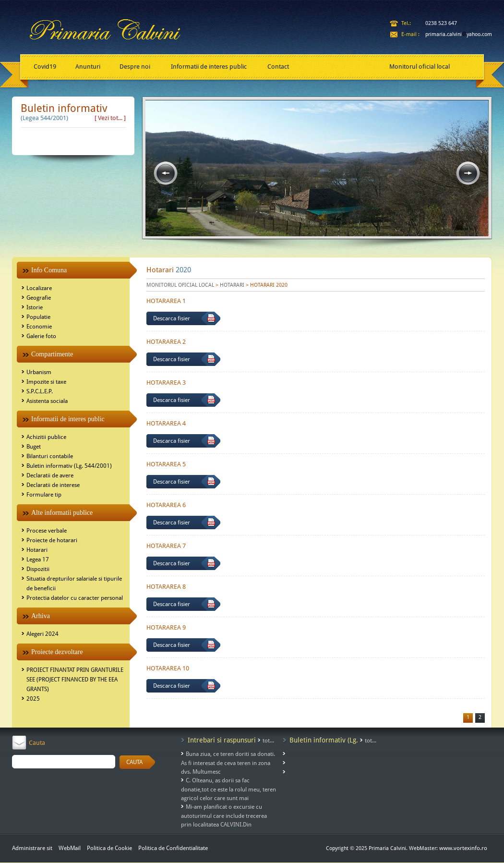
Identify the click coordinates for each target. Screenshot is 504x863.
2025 (33, 699)
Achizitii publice (46, 437)
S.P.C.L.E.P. (40, 391)
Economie (39, 327)
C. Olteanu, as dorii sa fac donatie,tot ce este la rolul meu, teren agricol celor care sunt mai (228, 789)
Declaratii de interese (53, 485)
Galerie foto (41, 336)
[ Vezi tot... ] (110, 118)
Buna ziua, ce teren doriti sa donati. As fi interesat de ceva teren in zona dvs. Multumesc (228, 763)
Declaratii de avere (50, 475)
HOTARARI (232, 285)
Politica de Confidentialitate (173, 848)
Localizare (39, 288)
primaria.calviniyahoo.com (459, 34)
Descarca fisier (172, 318)
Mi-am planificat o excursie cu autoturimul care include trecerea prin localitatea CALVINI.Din (224, 816)
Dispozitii (38, 569)
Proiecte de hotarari (52, 540)
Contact (278, 67)
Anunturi (88, 67)
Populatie (38, 317)
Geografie (39, 298)
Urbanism (39, 372)
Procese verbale (47, 531)
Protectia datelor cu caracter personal (75, 598)
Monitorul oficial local (420, 67)
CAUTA (134, 762)
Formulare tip (44, 495)
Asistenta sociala (47, 401)
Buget (34, 447)
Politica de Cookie (110, 848)
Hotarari (37, 550)
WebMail (70, 848)
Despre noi (135, 67)
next (468, 173)
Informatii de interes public (209, 67)
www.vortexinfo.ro (463, 848)
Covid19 (45, 67)
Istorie (35, 307)
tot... (268, 741)
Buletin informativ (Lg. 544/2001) (69, 466)
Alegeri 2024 (42, 634)
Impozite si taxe (46, 382)
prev (166, 173)
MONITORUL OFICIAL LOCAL (180, 285)
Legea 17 (38, 559)
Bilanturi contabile (50, 456)
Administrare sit (32, 848)
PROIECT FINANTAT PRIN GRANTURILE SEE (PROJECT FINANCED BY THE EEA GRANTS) (75, 680)
